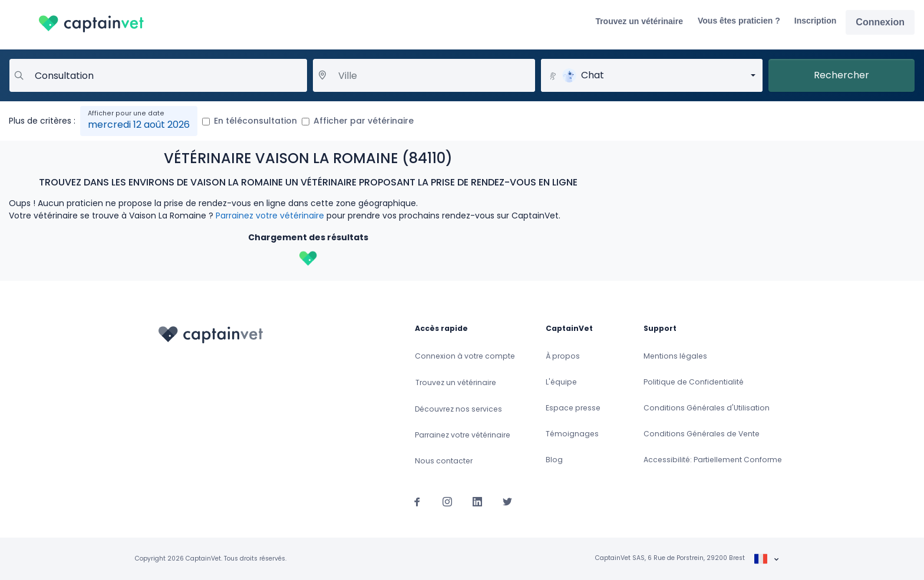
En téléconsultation (255, 121)
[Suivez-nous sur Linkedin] (477, 501)
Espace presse (573, 408)
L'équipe (561, 382)
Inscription (816, 21)
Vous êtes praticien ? (739, 21)
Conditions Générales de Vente (702, 434)
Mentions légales (675, 356)
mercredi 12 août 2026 (139, 125)
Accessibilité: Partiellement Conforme (713, 460)
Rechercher (841, 75)
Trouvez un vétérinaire (639, 21)
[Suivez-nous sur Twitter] (507, 501)
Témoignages (572, 434)
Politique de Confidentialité (694, 382)
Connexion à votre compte (465, 356)
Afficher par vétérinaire (364, 121)
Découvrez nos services (458, 409)
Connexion (880, 22)
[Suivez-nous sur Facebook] (417, 501)
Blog (554, 460)
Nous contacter (444, 461)
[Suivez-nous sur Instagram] (447, 501)
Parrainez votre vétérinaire (270, 216)
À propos (563, 356)
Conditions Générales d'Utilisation (707, 408)
